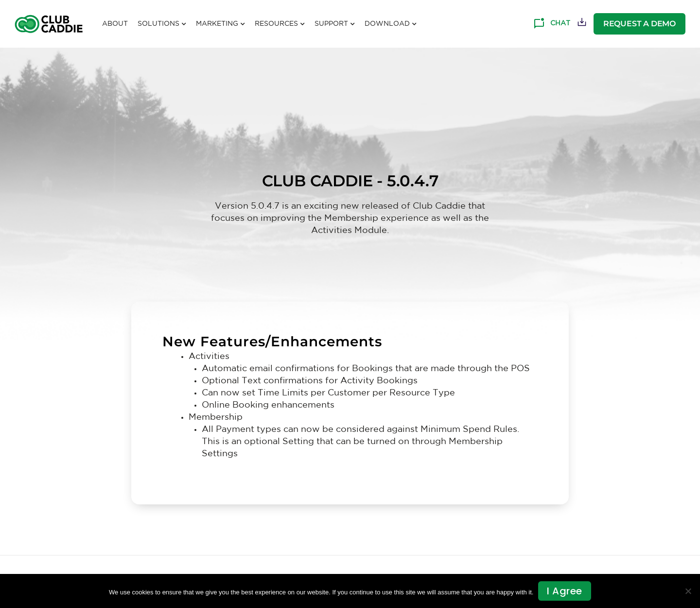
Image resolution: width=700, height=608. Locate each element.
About (115, 24)
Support (335, 24)
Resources (280, 24)
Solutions (162, 24)
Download (391, 24)
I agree (565, 591)
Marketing (220, 24)
